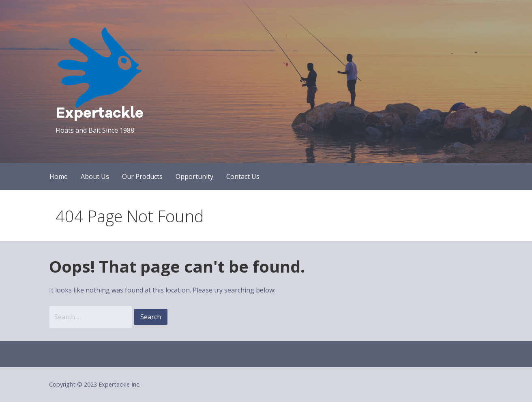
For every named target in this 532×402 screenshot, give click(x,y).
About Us (95, 176)
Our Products (142, 176)
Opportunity (194, 176)
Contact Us (243, 176)
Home (59, 176)
